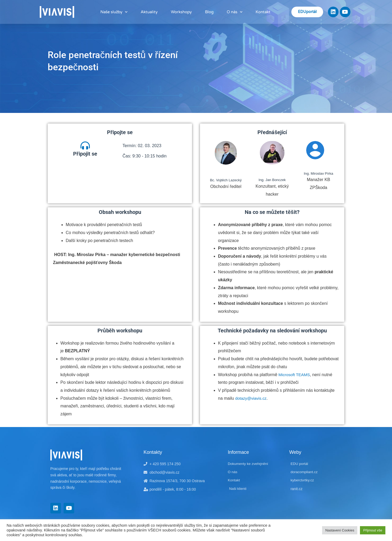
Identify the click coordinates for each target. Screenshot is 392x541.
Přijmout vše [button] (373, 530)
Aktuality (149, 12)
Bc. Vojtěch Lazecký (226, 180)
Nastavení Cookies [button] (340, 530)
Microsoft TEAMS (295, 374)
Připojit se (85, 155)
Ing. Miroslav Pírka (318, 173)
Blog (209, 12)
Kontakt (263, 12)
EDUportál (307, 12)
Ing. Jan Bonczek (272, 180)
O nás (235, 12)
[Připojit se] (85, 146)
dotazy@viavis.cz (252, 398)
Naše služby (114, 12)
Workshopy (181, 12)
